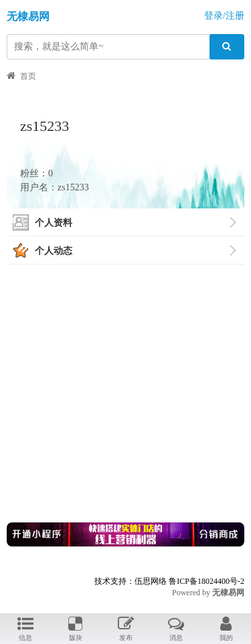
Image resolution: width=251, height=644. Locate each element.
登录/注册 (224, 16)
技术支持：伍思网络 (131, 581)
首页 (28, 76)
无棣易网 (28, 16)
